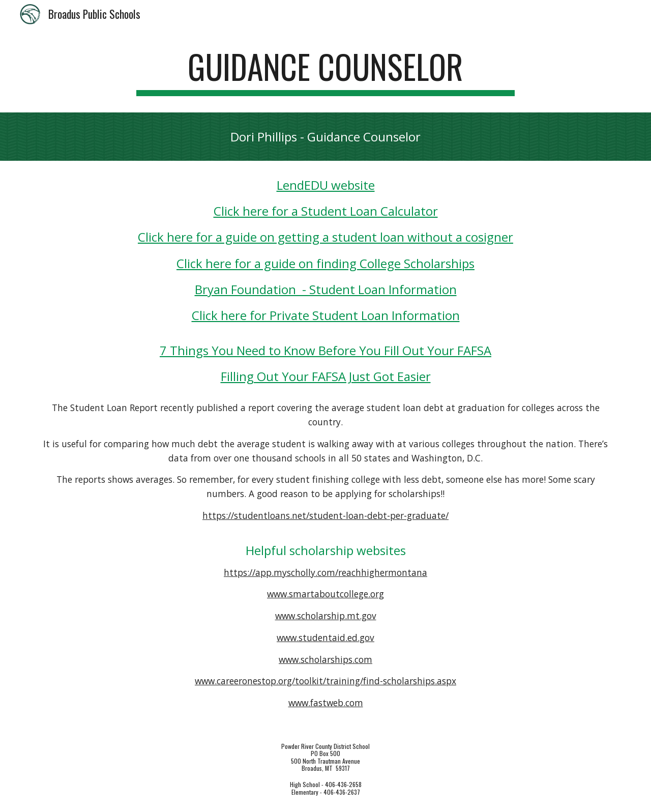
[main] (325, 71)
